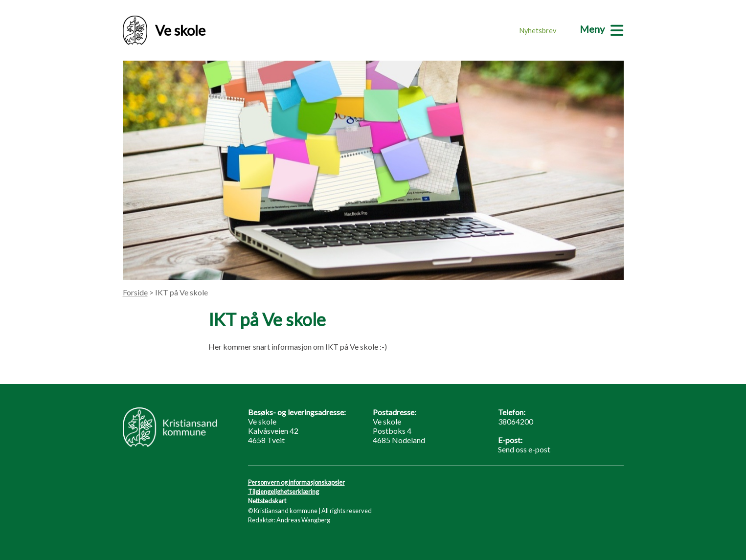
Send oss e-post (524, 449)
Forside (135, 292)
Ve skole (164, 30)
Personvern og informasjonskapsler (296, 482)
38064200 (516, 421)
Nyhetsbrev (538, 31)
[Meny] (601, 29)
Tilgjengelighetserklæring (283, 492)
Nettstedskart (267, 501)
